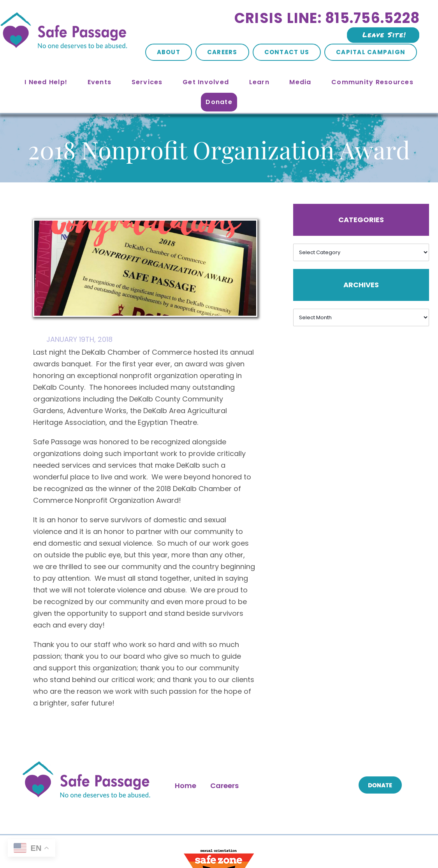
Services (147, 82)
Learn (259, 82)
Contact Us (287, 52)
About (169, 52)
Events (100, 82)
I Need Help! (46, 82)
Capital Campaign (371, 52)
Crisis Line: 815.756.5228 (327, 18)
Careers (222, 52)
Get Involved (206, 82)
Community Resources (372, 82)
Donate (219, 102)
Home (186, 786)
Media (300, 82)
